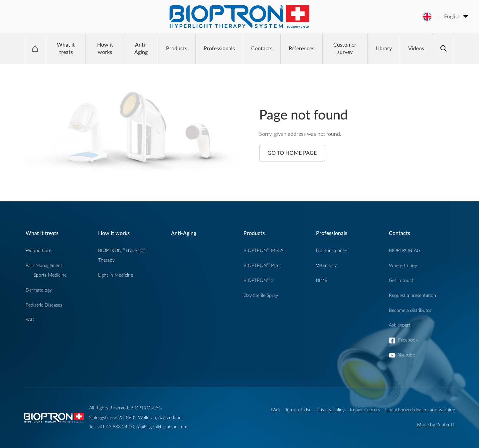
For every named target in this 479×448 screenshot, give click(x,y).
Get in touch (402, 280)
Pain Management (44, 265)
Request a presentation (412, 295)
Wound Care (38, 250)
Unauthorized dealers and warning (420, 410)
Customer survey (345, 49)
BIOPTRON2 (259, 280)
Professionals (219, 49)
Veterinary (326, 265)
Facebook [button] (408, 340)
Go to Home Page (292, 153)
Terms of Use (298, 410)
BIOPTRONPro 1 (263, 265)
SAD (30, 320)
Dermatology (39, 290)
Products (177, 49)
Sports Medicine (50, 275)
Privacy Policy (331, 410)
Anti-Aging (141, 49)
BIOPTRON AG (404, 250)
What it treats (66, 49)
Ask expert (400, 325)
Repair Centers (365, 410)
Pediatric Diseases (44, 305)
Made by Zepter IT (436, 425)
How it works (105, 49)
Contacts (262, 49)
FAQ (275, 410)
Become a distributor (410, 310)
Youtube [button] (406, 355)
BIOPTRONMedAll (264, 250)
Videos (416, 49)
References (302, 49)
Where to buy (403, 265)
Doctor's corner (332, 250)
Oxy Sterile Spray (261, 295)
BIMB (322, 280)
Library (384, 49)
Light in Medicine (116, 275)
